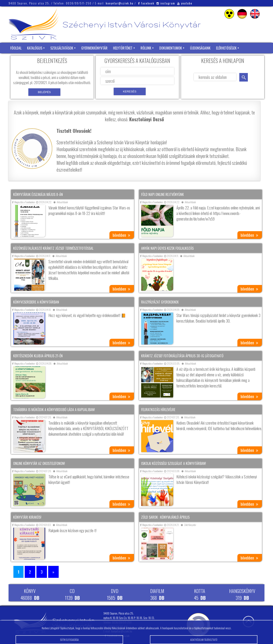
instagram (166, 3)
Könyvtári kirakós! (27, 517)
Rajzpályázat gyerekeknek (160, 302)
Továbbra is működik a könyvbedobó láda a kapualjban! (54, 410)
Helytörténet (123, 48)
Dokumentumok (171, 48)
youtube (185, 3)
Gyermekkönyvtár (94, 48)
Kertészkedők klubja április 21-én (38, 356)
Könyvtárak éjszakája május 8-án (38, 194)
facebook (146, 3)
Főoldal (16, 48)
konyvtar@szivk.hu (120, 3)
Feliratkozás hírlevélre (158, 410)
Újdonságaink (200, 48)
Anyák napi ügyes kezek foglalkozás (167, 248)
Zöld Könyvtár (21, 59)
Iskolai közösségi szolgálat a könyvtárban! (174, 463)
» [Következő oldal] (53, 572)
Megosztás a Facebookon (24, 202)
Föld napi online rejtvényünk (163, 194)
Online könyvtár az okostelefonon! (39, 463)
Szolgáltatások (62, 48)
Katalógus (35, 48)
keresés (244, 77)
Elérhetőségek (226, 48)
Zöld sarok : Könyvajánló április (165, 517)
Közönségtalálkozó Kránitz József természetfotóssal (53, 248)
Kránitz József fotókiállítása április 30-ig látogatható (182, 356)
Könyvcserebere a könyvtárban (36, 302)
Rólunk (146, 48)
